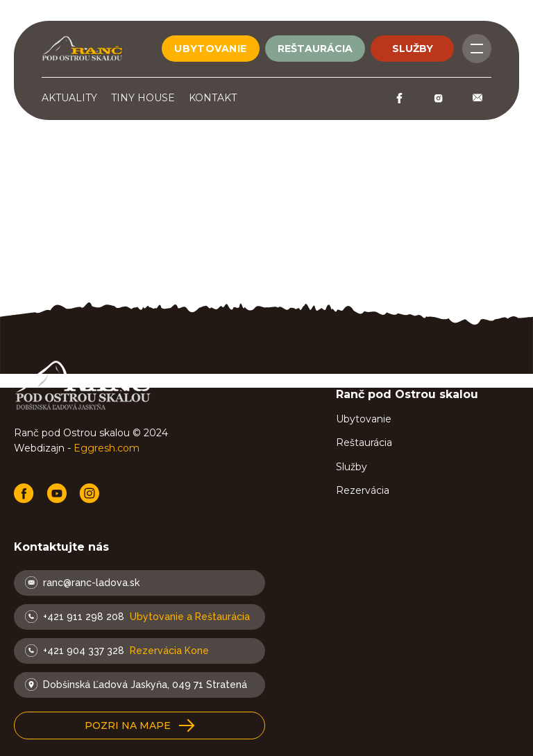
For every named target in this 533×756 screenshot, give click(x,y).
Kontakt (213, 98)
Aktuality (69, 98)
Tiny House (143, 98)
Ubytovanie (364, 419)
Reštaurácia (364, 443)
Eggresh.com (107, 448)
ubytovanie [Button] (211, 49)
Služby (352, 467)
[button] (139, 725)
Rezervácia (363, 490)
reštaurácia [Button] (315, 49)
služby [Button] (413, 49)
